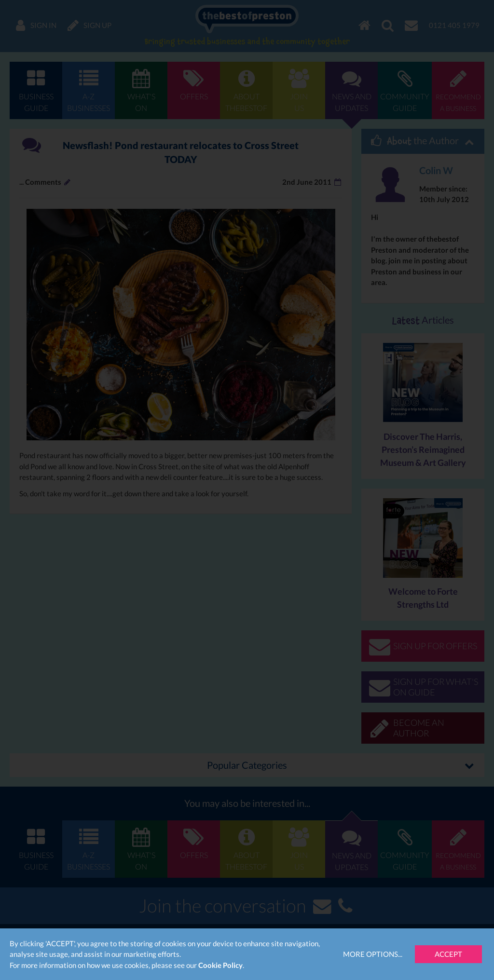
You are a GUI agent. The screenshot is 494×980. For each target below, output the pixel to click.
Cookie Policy (220, 965)
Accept (448, 954)
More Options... (373, 954)
